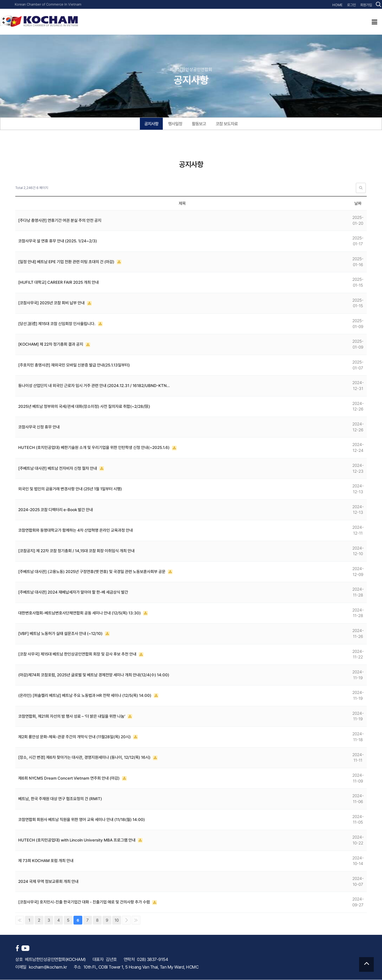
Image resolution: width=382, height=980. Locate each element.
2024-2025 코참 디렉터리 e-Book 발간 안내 (56, 510)
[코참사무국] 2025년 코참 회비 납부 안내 (52, 303)
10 (117, 920)
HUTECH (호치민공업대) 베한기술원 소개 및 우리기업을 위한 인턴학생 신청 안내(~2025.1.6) (94, 448)
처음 (20, 920)
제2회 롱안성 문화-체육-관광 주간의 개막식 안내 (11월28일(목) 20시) (75, 737)
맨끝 (136, 920)
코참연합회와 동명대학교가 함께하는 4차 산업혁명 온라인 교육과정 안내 (76, 530)
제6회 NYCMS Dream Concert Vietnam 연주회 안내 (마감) (69, 778)
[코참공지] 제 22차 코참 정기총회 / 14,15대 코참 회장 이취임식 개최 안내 (77, 551)
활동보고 (199, 124)
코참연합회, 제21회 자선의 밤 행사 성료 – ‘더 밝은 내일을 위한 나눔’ (72, 717)
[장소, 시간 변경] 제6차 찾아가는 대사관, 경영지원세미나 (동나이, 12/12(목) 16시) (85, 758)
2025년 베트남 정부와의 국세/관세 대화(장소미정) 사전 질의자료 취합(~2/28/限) (84, 407)
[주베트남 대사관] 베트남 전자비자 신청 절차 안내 (58, 469)
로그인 (351, 5)
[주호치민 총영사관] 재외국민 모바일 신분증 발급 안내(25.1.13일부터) (74, 365)
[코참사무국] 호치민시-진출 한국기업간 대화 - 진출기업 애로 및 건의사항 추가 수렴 (84, 902)
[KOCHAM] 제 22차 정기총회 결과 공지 (51, 344)
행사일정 (175, 124)
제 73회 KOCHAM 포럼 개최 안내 (46, 861)
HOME (338, 5)
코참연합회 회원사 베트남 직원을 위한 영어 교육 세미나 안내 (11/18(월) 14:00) (82, 820)
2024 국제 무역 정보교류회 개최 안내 (48, 882)
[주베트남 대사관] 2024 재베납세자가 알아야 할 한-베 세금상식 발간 (73, 592)
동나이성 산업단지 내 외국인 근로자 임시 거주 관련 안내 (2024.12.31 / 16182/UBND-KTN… (94, 386)
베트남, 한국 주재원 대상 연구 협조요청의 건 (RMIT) (60, 799)
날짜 (358, 204)
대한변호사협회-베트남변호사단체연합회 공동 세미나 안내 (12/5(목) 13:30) (80, 613)
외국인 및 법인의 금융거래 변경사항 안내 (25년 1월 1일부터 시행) (70, 489)
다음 (126, 920)
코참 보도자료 (227, 124)
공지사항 (151, 124)
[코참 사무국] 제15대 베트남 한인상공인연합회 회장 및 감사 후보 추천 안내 (78, 654)
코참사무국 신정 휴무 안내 (39, 427)
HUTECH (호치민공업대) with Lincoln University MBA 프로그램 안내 (77, 840)
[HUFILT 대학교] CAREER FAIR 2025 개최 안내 (59, 283)
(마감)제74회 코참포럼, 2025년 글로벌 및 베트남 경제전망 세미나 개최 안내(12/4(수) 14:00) (94, 675)
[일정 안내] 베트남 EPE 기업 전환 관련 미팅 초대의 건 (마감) (67, 262)
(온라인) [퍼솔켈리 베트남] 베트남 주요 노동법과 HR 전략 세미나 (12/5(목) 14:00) (85, 696)
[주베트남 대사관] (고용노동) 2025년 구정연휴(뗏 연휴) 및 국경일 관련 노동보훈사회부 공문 (92, 572)
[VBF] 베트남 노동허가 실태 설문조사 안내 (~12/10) (61, 634)
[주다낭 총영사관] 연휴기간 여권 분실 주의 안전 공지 (60, 221)
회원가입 (366, 5)
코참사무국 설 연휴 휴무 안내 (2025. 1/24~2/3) (58, 241)
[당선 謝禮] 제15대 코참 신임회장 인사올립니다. (57, 324)
